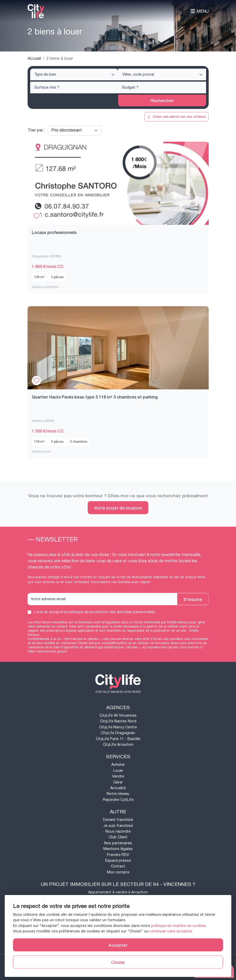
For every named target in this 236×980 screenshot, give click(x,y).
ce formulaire (160, 643)
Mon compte (118, 872)
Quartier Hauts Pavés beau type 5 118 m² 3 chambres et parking (95, 397)
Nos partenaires (118, 843)
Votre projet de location (118, 508)
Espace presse (118, 861)
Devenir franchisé (118, 820)
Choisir (118, 962)
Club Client (118, 837)
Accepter (118, 945)
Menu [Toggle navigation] (199, 11)
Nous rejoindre (118, 831)
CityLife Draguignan (118, 733)
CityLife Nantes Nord (118, 721)
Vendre (118, 776)
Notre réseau (118, 794)
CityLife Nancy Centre (118, 727)
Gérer (118, 782)
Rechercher (162, 100)
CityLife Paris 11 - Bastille (118, 739)
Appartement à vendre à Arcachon (118, 892)
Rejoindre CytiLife (118, 800)
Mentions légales (118, 849)
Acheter (118, 765)
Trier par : (36, 130)
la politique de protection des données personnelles (110, 612)
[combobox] (74, 74)
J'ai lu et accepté (94, 612)
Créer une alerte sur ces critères (177, 116)
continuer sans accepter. (171, 931)
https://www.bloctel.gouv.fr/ (47, 651)
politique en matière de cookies (178, 926)
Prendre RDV (118, 855)
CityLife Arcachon (118, 745)
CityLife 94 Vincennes (118, 716)
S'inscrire (193, 599)
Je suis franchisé (118, 826)
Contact (118, 866)
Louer (118, 771)
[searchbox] (75, 75)
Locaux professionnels (54, 232)
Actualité (118, 788)
